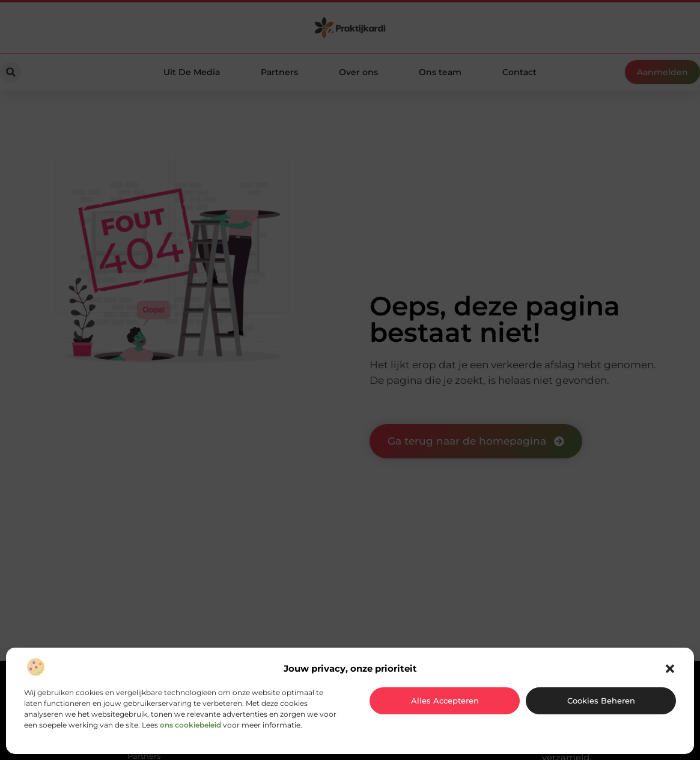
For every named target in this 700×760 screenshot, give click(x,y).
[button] (670, 669)
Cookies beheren (601, 701)
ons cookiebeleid (190, 725)
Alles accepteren (445, 701)
